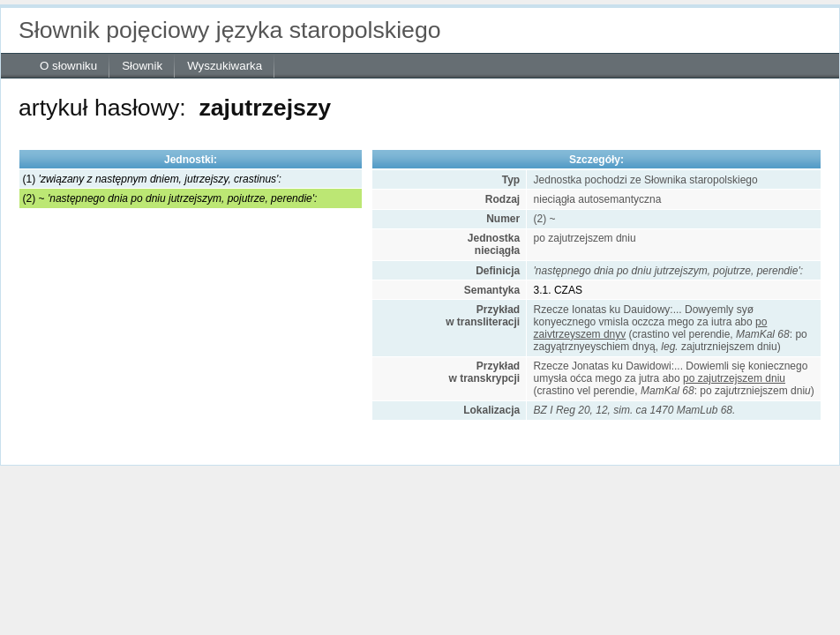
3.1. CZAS (558, 290)
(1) (152, 179)
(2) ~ (170, 198)
